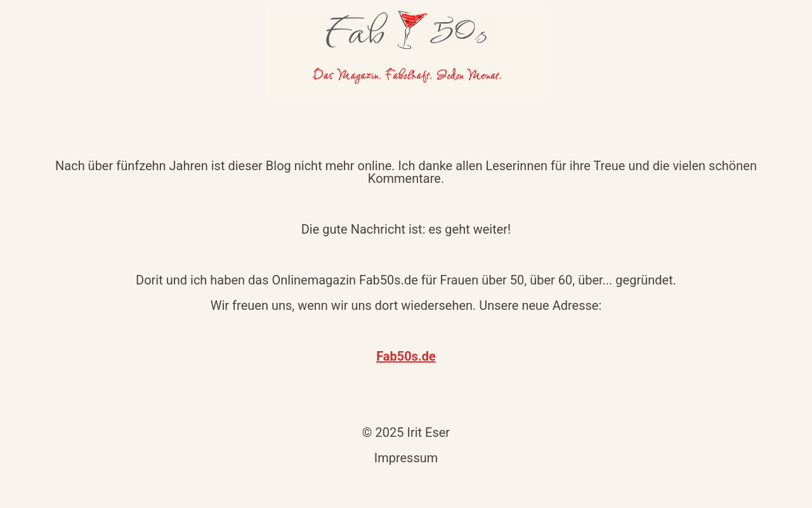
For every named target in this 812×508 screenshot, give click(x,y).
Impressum (406, 458)
